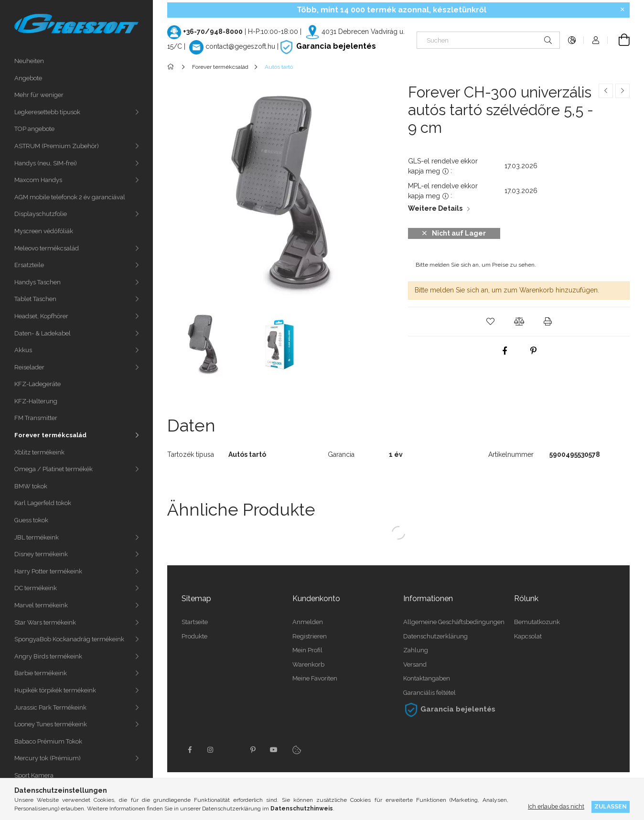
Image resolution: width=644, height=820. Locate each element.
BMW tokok (31, 486)
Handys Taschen (38, 282)
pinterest (253, 750)
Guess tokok (31, 520)
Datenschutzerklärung (435, 636)
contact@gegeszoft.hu (240, 46)
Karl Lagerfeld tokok (43, 503)
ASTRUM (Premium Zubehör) (57, 146)
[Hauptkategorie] (172, 67)
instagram (211, 750)
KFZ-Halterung (36, 401)
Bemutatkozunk (537, 622)
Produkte (194, 636)
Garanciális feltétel (429, 693)
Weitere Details (435, 208)
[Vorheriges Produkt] (606, 91)
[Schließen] (623, 10)
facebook (190, 750)
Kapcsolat (528, 636)
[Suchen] (488, 40)
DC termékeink (36, 588)
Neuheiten (29, 61)
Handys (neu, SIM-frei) (46, 163)
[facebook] (504, 351)
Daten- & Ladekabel (43, 333)
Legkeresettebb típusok (47, 112)
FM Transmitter (36, 418)
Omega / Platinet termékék (54, 469)
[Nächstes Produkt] (623, 91)
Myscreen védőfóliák (44, 231)
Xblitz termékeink (39, 452)
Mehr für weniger (39, 95)
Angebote (28, 78)
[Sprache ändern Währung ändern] (572, 40)
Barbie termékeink (41, 673)
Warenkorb (308, 664)
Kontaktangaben (427, 678)
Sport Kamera (34, 775)
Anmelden (308, 622)
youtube (274, 750)
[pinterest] (533, 351)
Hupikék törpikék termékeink (55, 690)
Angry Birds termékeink (48, 656)
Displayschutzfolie (41, 214)
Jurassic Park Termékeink (50, 707)
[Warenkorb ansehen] (619, 40)
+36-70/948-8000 (213, 32)
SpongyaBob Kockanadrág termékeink (69, 639)
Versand (415, 664)
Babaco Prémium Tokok (48, 741)
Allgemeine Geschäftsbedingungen (454, 622)
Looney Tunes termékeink (51, 724)
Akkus (23, 350)
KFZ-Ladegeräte (38, 384)
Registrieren (310, 636)
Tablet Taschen (35, 299)
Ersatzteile (29, 265)
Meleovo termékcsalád (47, 248)
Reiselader (29, 367)
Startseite (195, 622)
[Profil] (596, 40)
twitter (232, 750)
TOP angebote (34, 129)
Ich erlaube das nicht (556, 806)
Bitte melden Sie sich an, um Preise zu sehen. (476, 265)
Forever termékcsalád (50, 435)
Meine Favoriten (315, 678)
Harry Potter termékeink (48, 571)
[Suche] (548, 40)
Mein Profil (307, 650)
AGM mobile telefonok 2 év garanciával (70, 197)
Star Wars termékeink (45, 622)
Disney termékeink (41, 554)
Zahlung (416, 650)
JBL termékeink (37, 537)
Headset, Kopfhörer (41, 316)
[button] (490, 322)
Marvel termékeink (41, 605)
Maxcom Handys (38, 180)
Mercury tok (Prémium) (48, 758)
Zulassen (611, 806)
